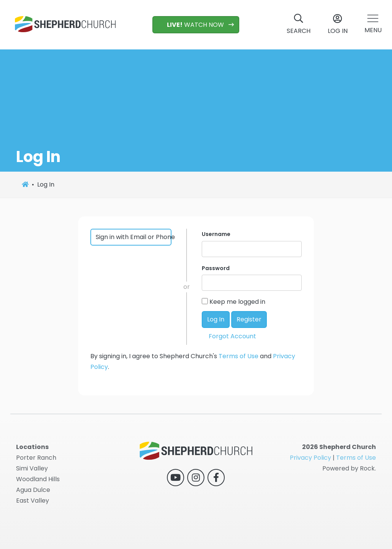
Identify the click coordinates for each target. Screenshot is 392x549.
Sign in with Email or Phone (134, 237)
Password (216, 268)
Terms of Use (238, 356)
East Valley (33, 501)
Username (216, 234)
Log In (216, 319)
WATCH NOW (192, 25)
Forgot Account (232, 336)
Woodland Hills (38, 479)
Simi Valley (32, 468)
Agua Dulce (33, 490)
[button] (373, 25)
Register (249, 319)
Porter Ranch (36, 458)
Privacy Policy (310, 458)
